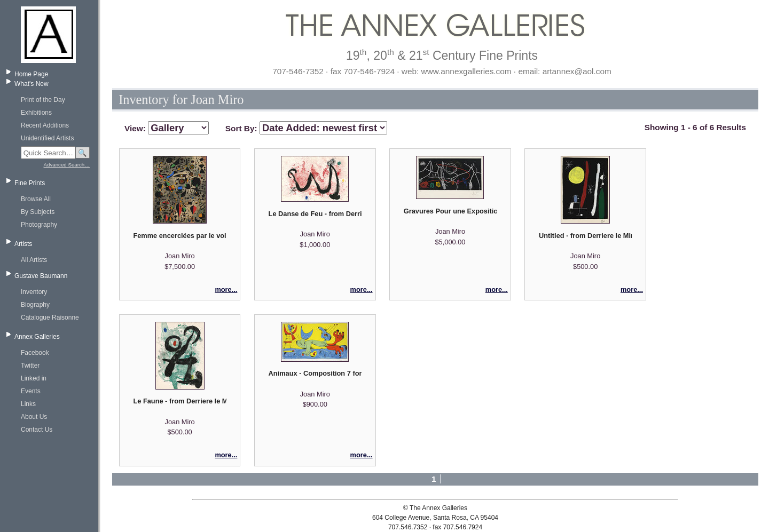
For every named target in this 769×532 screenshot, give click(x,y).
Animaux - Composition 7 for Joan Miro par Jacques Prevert (315, 373)
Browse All (36, 199)
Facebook (35, 353)
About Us (34, 417)
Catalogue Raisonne (50, 317)
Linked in (34, 378)
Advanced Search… (67, 165)
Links (28, 404)
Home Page (31, 74)
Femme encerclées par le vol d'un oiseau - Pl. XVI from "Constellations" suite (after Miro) (179, 236)
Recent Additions (45, 125)
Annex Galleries (37, 337)
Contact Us (37, 430)
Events (31, 391)
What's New (32, 84)
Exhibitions (36, 113)
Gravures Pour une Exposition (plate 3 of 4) (450, 211)
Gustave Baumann (41, 276)
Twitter (30, 366)
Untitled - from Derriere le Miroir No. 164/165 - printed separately (585, 236)
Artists (23, 244)
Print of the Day (43, 100)
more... (226, 289)
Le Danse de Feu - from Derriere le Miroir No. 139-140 (315, 214)
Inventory (34, 292)
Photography (39, 225)
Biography (35, 305)
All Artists (34, 260)
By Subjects (38, 212)
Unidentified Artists (47, 138)
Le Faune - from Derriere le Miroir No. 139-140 (179, 401)
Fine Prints (30, 183)
